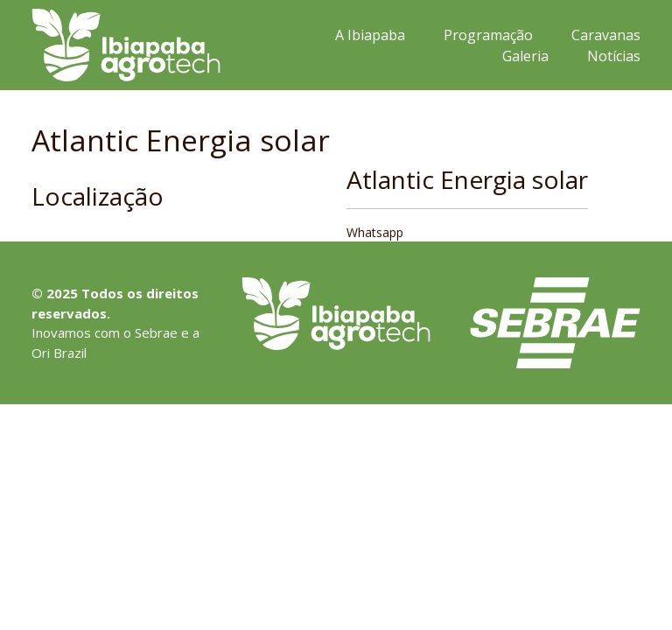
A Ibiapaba (370, 35)
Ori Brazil (59, 353)
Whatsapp (375, 232)
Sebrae (156, 332)
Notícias (614, 56)
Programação (488, 35)
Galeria (525, 56)
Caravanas (606, 35)
